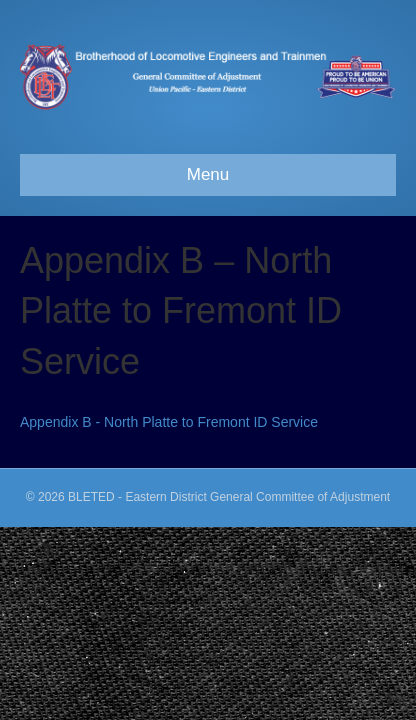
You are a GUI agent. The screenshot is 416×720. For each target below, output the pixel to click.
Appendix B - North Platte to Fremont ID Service (169, 422)
